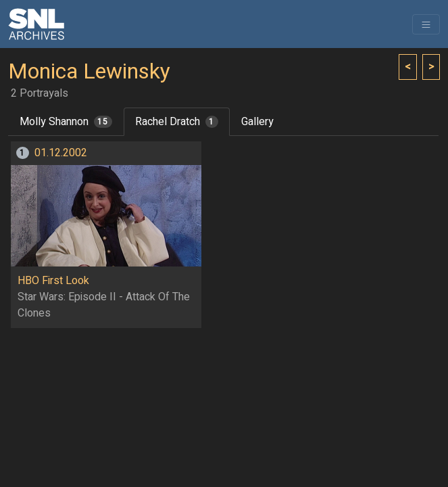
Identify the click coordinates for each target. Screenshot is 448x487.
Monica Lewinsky (89, 72)
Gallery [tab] (257, 122)
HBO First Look (53, 281)
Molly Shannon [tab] (66, 122)
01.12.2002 (61, 153)
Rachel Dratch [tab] (177, 122)
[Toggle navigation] (426, 24)
